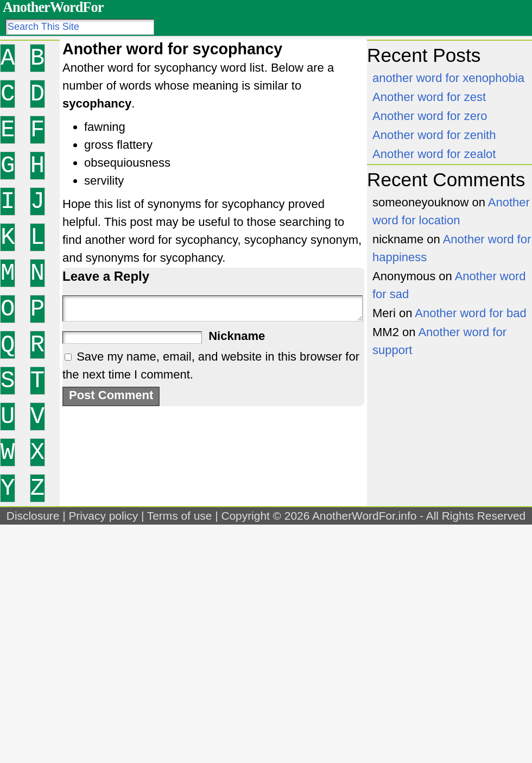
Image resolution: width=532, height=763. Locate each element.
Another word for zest (429, 97)
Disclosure (33, 516)
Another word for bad (470, 313)
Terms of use (180, 516)
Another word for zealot (434, 154)
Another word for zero (430, 116)
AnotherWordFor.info (364, 516)
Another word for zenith (434, 135)
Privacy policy (103, 516)
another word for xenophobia (448, 78)
